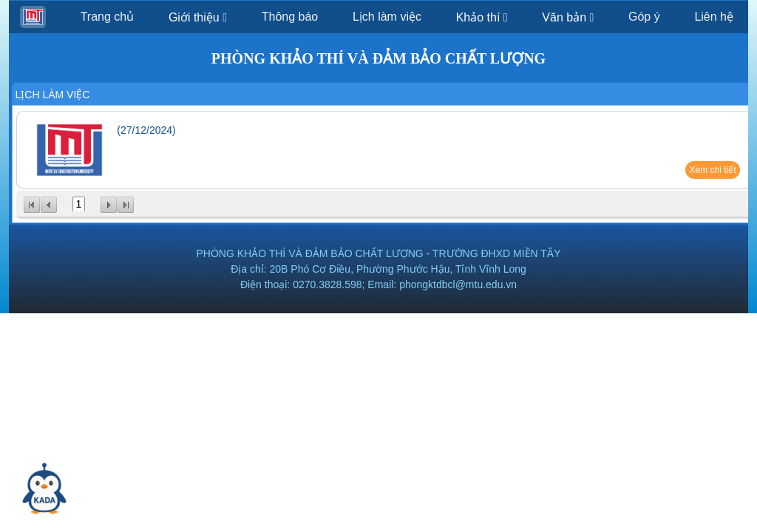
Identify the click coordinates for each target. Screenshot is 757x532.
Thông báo (290, 17)
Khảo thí (482, 17)
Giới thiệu (198, 17)
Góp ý (644, 17)
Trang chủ (108, 17)
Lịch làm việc (387, 17)
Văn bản (568, 17)
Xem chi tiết (712, 170)
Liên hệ (714, 17)
